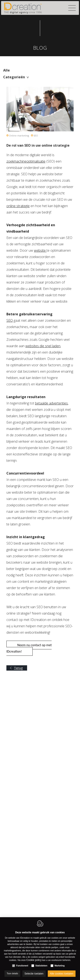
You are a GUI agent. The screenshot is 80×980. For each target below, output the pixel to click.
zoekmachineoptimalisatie (26, 161)
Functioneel (22, 966)
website (40, 250)
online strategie (18, 206)
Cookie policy (34, 960)
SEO (36, 135)
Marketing (60, 966)
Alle (7, 70)
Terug (18, 668)
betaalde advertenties (51, 403)
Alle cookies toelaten (62, 974)
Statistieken (41, 966)
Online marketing (19, 135)
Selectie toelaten (34, 974)
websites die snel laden (43, 346)
